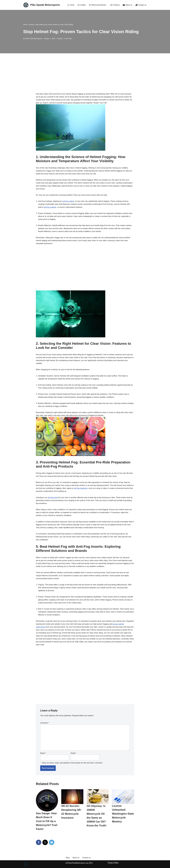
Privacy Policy (113, 863)
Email (73, 753)
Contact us (86, 858)
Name (43, 753)
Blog (68, 858)
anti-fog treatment (81, 488)
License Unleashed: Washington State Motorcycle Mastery (123, 814)
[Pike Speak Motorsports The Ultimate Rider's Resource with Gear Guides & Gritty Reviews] (42, 5)
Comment (45, 723)
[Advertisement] (85, 70)
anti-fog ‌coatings (50, 207)
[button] (107, 5)
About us (76, 858)
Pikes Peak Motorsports (34, 39)
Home (25, 25)
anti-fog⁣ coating (68, 201)
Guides (31, 25)
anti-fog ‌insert (53, 497)
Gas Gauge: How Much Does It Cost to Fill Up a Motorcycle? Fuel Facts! (47, 821)
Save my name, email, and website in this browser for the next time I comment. (72, 763)
